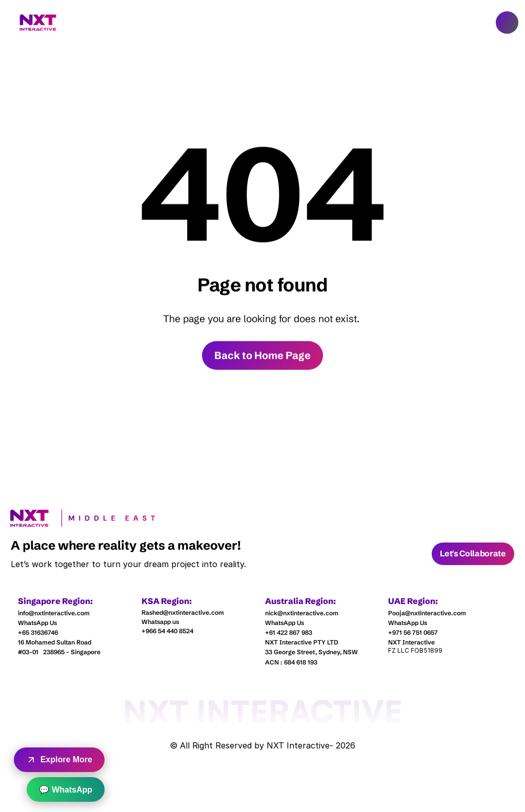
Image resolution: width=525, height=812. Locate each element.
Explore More (59, 760)
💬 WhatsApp (66, 790)
